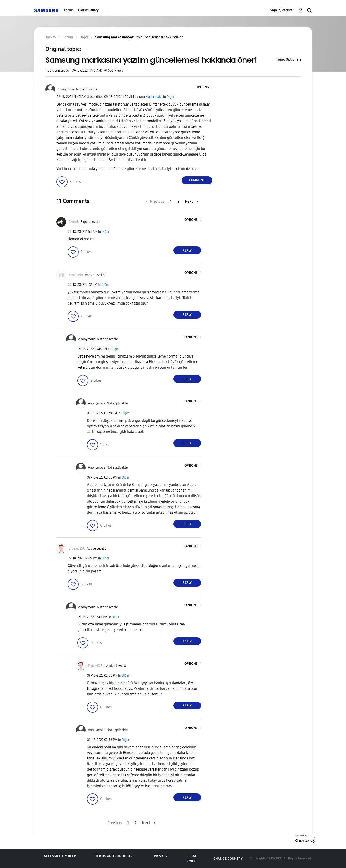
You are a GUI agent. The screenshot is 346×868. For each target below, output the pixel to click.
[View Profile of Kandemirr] (76, 275)
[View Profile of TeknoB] (74, 222)
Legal (192, 856)
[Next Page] (192, 201)
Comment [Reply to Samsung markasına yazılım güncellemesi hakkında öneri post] (197, 180)
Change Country (228, 859)
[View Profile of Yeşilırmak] (153, 97)
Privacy (161, 856)
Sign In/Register (282, 10)
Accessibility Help (60, 856)
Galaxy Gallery (88, 10)
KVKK (191, 861)
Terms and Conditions (115, 856)
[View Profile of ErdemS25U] (77, 549)
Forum (69, 10)
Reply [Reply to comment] (187, 250)
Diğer (170, 97)
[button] (204, 87)
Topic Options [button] (287, 59)
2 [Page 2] (178, 201)
